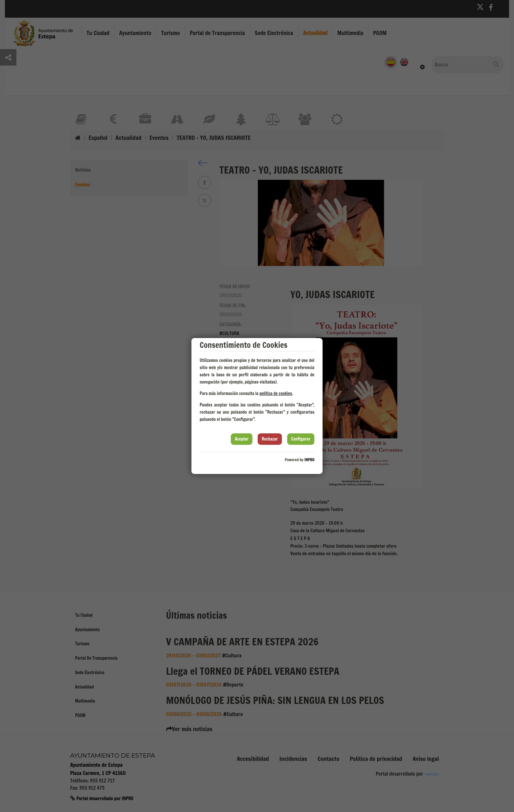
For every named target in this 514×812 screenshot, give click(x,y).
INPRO (309, 460)
